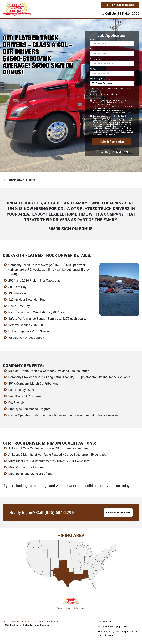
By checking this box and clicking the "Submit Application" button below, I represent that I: (114, 106)
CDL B (104, 95)
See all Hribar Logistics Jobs (71, 608)
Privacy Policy (106, 108)
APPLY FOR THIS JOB (118, 513)
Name (92, 39)
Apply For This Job (120, 5)
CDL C (115, 95)
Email (92, 49)
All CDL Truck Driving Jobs (16, 622)
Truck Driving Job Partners (122, 112)
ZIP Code (94, 69)
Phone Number (96, 59)
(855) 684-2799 (122, 14)
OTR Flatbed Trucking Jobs (45, 622)
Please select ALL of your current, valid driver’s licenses (110, 90)
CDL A (93, 95)
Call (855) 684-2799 (55, 513)
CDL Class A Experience (100, 79)
